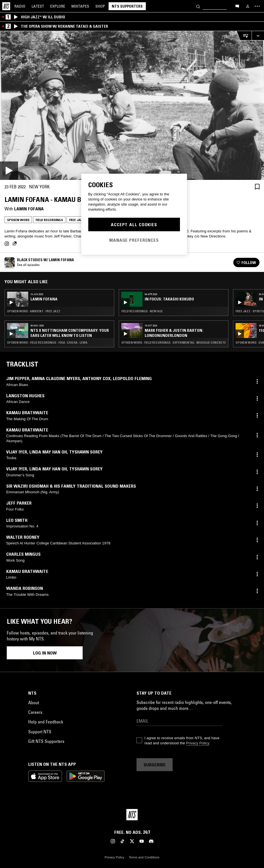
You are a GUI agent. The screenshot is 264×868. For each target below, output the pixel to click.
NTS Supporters (127, 6)
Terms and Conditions (144, 857)
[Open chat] (237, 6)
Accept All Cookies (134, 224)
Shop (100, 6)
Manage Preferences (134, 240)
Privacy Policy (198, 743)
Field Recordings (49, 220)
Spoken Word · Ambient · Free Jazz (34, 311)
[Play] (132, 105)
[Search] (198, 6)
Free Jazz (77, 220)
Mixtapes (80, 6)
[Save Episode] (257, 187)
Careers (35, 712)
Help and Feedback (46, 722)
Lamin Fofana (29, 209)
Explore (58, 6)
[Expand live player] (258, 36)
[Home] (6, 6)
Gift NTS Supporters (46, 741)
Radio (20, 6)
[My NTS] (248, 6)
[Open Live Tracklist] (244, 36)
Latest (38, 6)
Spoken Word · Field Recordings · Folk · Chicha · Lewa (47, 343)
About (34, 703)
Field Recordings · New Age (142, 311)
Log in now (45, 653)
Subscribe (155, 765)
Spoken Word (18, 220)
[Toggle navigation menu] (257, 6)
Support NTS (40, 732)
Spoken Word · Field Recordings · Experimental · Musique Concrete (174, 343)
